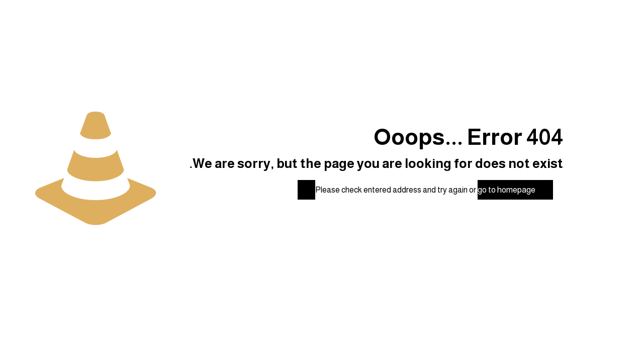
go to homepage (507, 190)
